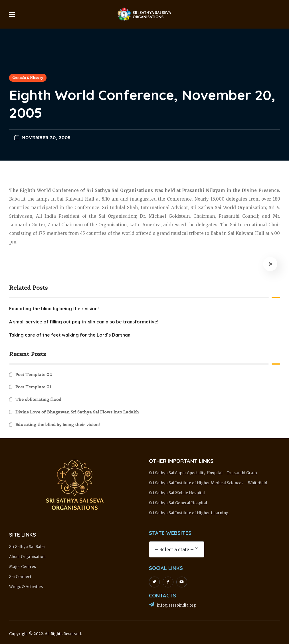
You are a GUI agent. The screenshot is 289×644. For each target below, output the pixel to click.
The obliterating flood (38, 399)
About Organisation (27, 557)
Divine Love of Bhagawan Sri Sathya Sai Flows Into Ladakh (77, 412)
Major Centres (23, 567)
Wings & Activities (26, 587)
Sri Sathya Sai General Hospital (178, 503)
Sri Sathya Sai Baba (27, 547)
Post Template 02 (34, 375)
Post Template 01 (33, 387)
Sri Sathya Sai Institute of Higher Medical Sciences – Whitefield (208, 483)
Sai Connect (20, 577)
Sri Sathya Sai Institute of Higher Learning (189, 513)
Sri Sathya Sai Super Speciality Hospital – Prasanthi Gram (203, 473)
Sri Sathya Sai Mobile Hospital (177, 493)
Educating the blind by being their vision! (58, 425)
